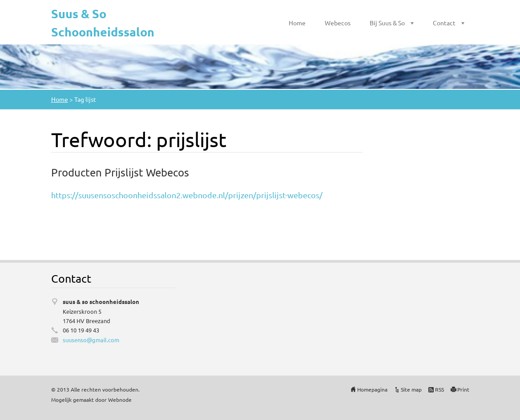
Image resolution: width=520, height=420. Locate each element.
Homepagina (372, 389)
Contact (444, 23)
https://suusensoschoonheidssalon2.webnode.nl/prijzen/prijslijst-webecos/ (187, 195)
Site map (411, 389)
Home (297, 23)
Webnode (120, 400)
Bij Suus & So (387, 23)
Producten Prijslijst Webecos (120, 172)
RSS (439, 389)
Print (463, 389)
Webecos (338, 23)
